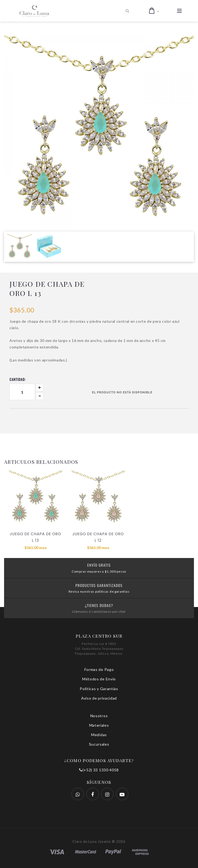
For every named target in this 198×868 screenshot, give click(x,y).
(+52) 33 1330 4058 (99, 770)
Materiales (99, 725)
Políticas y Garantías (99, 689)
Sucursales (99, 744)
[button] (154, 11)
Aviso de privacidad (99, 698)
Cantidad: (18, 379)
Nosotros (99, 716)
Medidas (99, 735)
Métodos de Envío (99, 679)
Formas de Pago (99, 669)
